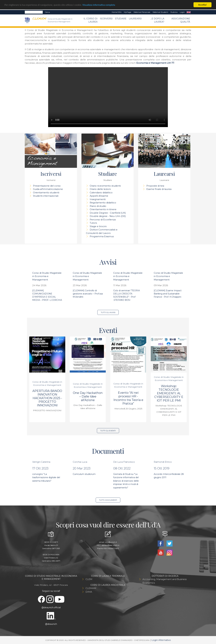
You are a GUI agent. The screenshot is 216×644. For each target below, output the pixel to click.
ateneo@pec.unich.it (110, 545)
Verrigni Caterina (41, 462)
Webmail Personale (142, 12)
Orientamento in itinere (103, 209)
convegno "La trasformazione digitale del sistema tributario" (46, 477)
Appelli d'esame (99, 196)
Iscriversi (106, 19)
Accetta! (203, 5)
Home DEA (117, 12)
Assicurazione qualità (181, 20)
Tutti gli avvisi (108, 312)
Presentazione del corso (47, 186)
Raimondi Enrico (163, 462)
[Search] (34, 12)
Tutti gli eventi (108, 431)
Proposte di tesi (155, 186)
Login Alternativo (161, 640)
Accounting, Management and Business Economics (165, 581)
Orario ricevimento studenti (105, 186)
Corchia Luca (80, 462)
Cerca (47, 12)
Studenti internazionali (46, 196)
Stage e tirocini (98, 226)
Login (182, 12)
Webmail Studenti (160, 12)
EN (189, 12)
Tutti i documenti (108, 500)
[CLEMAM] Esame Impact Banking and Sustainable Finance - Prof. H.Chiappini (168, 294)
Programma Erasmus (102, 236)
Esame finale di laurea (159, 189)
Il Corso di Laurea (91, 20)
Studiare (121, 19)
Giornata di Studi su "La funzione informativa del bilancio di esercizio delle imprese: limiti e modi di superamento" (126, 481)
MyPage (127, 12)
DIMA (89, 592)
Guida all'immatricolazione (48, 189)
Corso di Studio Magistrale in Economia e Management (47, 276)
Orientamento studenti (46, 193)
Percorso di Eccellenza (103, 220)
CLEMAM (91, 588)
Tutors (93, 223)
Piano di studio (98, 206)
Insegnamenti (98, 199)
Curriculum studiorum (84, 474)
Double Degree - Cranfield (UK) (108, 213)
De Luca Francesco (124, 462)
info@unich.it (111, 542)
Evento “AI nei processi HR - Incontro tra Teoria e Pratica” (128, 398)
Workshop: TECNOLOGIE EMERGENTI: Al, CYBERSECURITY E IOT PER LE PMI (169, 393)
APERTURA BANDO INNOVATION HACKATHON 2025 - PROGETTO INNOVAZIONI (47, 398)
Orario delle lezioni (100, 189)
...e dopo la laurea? (157, 20)
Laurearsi (135, 19)
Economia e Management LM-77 (155, 63)
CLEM (89, 579)
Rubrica (174, 12)
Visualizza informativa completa (99, 5)
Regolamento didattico (103, 203)
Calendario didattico (101, 193)
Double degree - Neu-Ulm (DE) (108, 216)
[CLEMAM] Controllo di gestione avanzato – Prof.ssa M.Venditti (88, 294)
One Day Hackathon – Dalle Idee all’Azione (88, 396)
